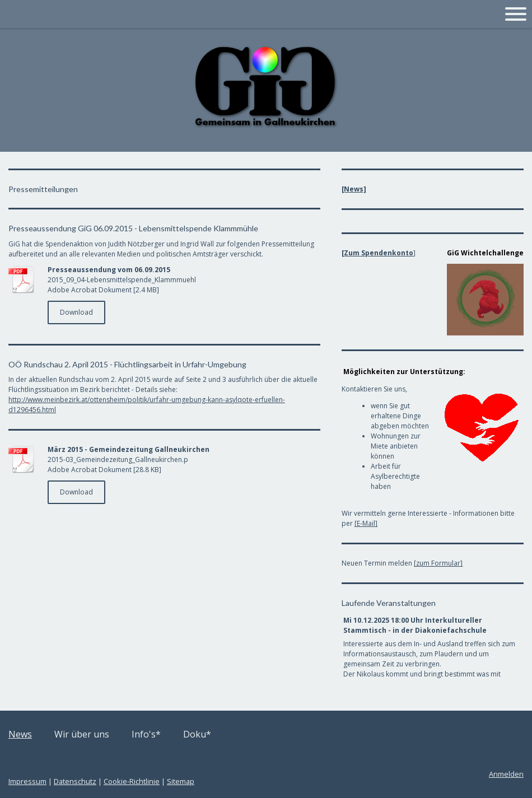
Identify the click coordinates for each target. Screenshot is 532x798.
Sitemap (181, 781)
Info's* (146, 734)
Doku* (197, 734)
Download (76, 312)
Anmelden (506, 774)
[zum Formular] (438, 563)
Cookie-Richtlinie (132, 781)
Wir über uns (82, 734)
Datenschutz (75, 781)
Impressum (27, 781)
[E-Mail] (366, 523)
